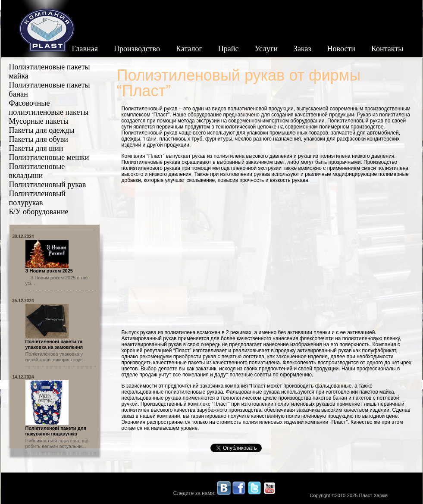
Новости (341, 49)
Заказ (302, 49)
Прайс (229, 49)
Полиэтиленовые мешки (49, 157)
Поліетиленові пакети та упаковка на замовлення (54, 344)
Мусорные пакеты (39, 121)
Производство (137, 49)
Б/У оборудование (39, 212)
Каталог (189, 49)
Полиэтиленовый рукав (48, 185)
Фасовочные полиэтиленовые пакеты (49, 108)
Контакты (387, 49)
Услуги (266, 49)
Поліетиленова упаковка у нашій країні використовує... (56, 357)
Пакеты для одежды (42, 130)
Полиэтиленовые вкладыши (37, 171)
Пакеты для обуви (39, 139)
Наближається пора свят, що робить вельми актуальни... (57, 443)
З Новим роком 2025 (49, 271)
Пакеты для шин (36, 148)
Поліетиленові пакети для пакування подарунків (56, 431)
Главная (85, 49)
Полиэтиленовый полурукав (37, 198)
